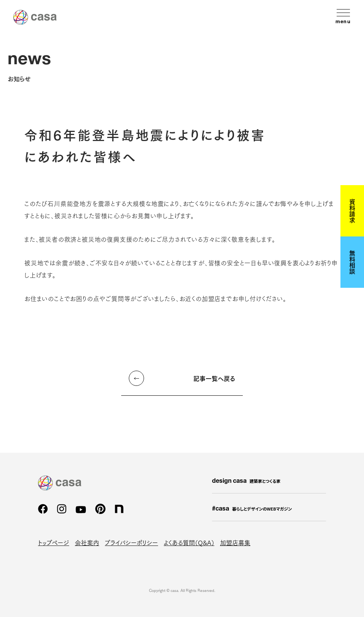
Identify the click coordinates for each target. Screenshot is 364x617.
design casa (246, 481)
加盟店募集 (235, 542)
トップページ (54, 542)
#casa (252, 509)
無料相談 (352, 262)
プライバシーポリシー (131, 542)
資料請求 (352, 211)
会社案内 (87, 542)
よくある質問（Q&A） (189, 542)
